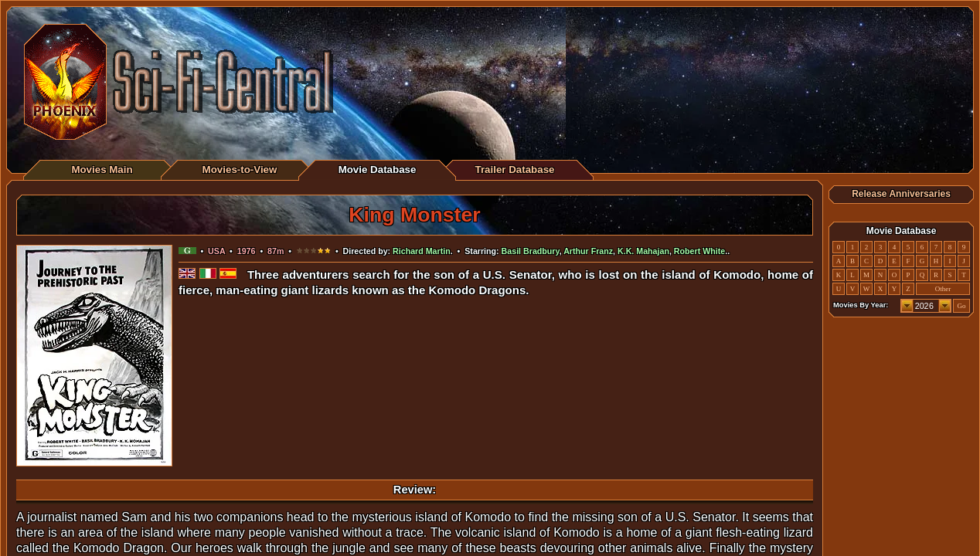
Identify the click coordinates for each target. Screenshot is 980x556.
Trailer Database (515, 170)
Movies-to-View (240, 170)
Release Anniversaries (901, 194)
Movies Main (102, 170)
